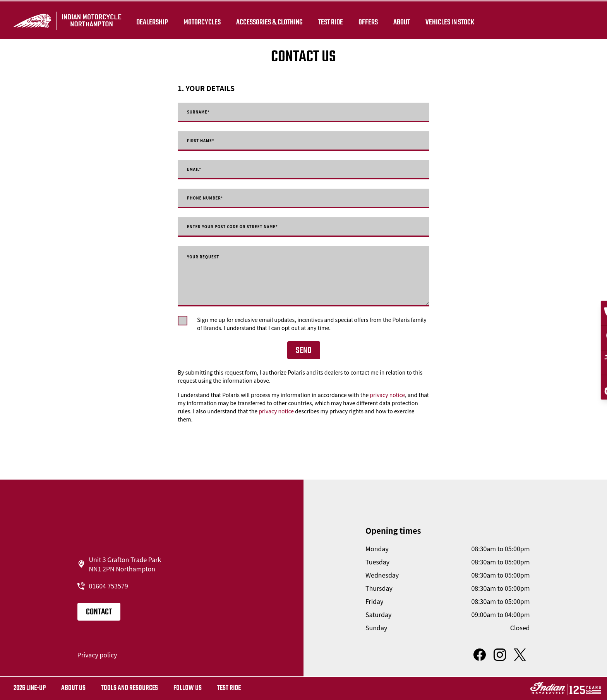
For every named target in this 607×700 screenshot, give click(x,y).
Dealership (154, 20)
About (404, 20)
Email (198, 170)
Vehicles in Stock (452, 20)
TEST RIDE (333, 20)
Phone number (214, 198)
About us (73, 688)
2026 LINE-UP (30, 688)
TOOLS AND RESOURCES (129, 688)
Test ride (229, 688)
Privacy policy (97, 655)
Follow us (188, 688)
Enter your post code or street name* (255, 227)
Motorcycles (204, 20)
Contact (99, 612)
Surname (204, 112)
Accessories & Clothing (272, 20)
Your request (211, 258)
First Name (207, 141)
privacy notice (387, 395)
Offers (370, 20)
